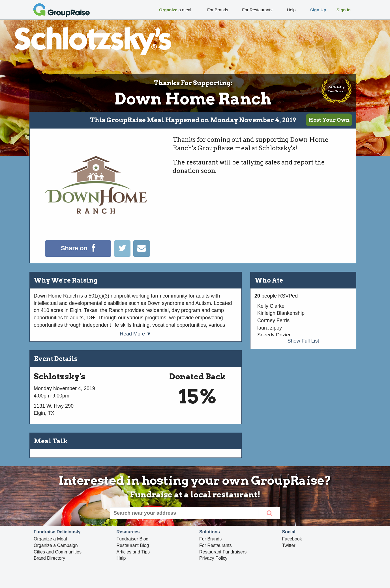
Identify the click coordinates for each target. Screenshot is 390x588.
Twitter (289, 545)
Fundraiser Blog (133, 539)
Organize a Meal (50, 539)
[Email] (142, 255)
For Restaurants (216, 545)
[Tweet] (124, 255)
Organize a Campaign (56, 545)
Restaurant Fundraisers (223, 552)
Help (121, 558)
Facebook (292, 539)
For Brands (210, 539)
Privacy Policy (213, 558)
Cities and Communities (58, 552)
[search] (269, 513)
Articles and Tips (133, 552)
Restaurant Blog (133, 545)
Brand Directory (49, 558)
